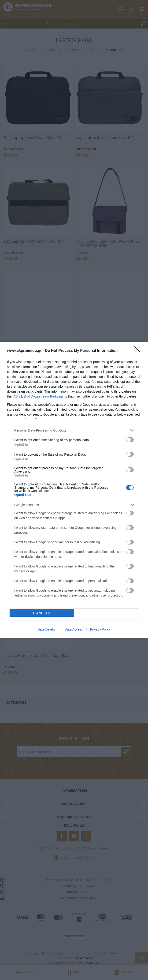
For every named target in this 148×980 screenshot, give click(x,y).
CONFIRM (42, 613)
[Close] (139, 351)
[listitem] (74, 430)
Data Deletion (47, 629)
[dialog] (74, 490)
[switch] (130, 440)
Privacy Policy (100, 629)
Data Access (74, 629)
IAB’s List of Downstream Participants (40, 396)
